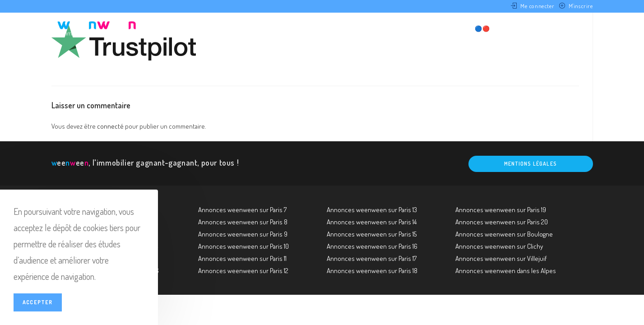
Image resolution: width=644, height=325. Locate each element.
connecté (110, 126)
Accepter (38, 302)
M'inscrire (581, 6)
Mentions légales (530, 164)
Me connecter (537, 6)
